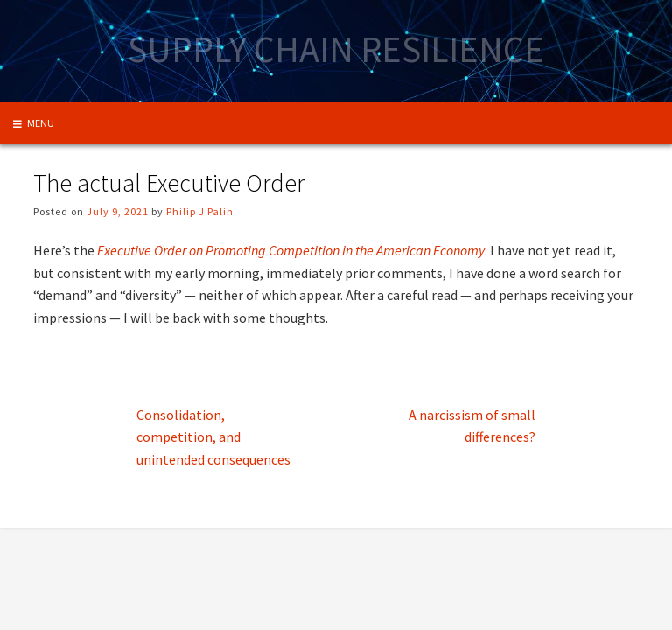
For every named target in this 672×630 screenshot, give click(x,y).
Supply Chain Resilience (336, 49)
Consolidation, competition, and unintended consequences (213, 437)
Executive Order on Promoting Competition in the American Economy (291, 250)
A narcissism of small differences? (472, 426)
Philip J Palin (200, 211)
